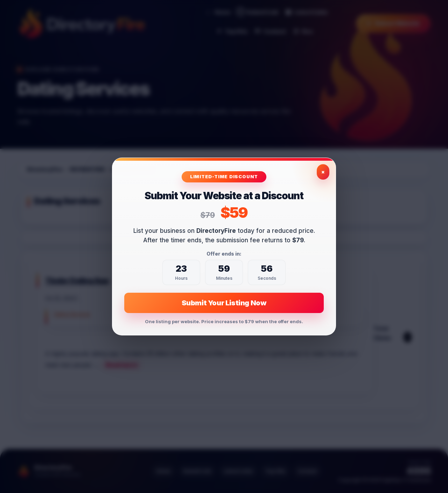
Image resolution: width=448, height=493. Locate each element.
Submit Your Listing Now (224, 303)
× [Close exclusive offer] (323, 172)
